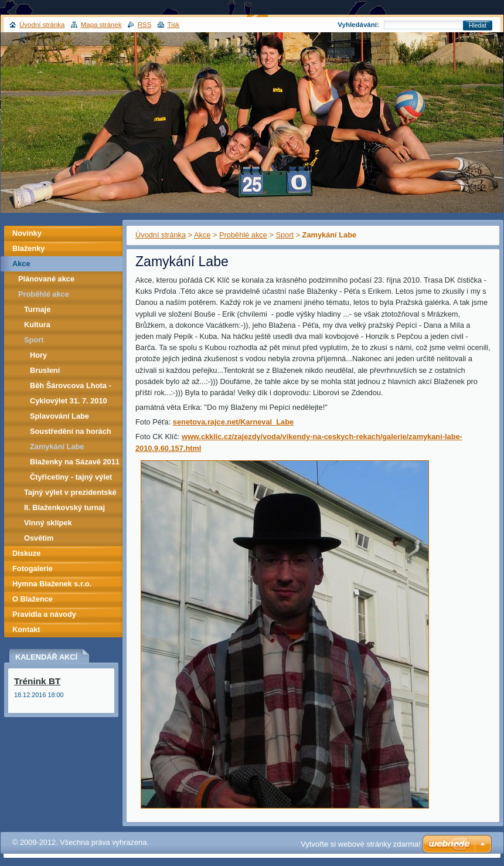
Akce (202, 235)
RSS (145, 25)
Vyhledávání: (358, 25)
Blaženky (28, 248)
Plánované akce (46, 279)
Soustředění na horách (71, 431)
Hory (38, 355)
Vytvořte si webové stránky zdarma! (361, 844)
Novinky (27, 233)
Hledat (478, 26)
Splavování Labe (59, 416)
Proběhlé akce (243, 235)
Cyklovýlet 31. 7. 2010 (69, 401)
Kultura (37, 325)
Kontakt (26, 629)
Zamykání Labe (57, 446)
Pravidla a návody (44, 614)
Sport (285, 235)
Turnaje (37, 309)
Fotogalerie (33, 568)
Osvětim (39, 538)
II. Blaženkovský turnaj (64, 507)
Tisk (174, 25)
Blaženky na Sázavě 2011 (75, 462)
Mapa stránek (101, 25)
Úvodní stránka (161, 235)
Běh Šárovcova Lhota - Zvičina (71, 387)
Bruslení (45, 370)
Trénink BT (37, 681)
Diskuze (26, 553)
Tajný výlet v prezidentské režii (70, 494)
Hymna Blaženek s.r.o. (52, 584)
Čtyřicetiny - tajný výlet (71, 477)
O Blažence (33, 599)
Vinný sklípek (48, 523)
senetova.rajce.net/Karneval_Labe (233, 422)
